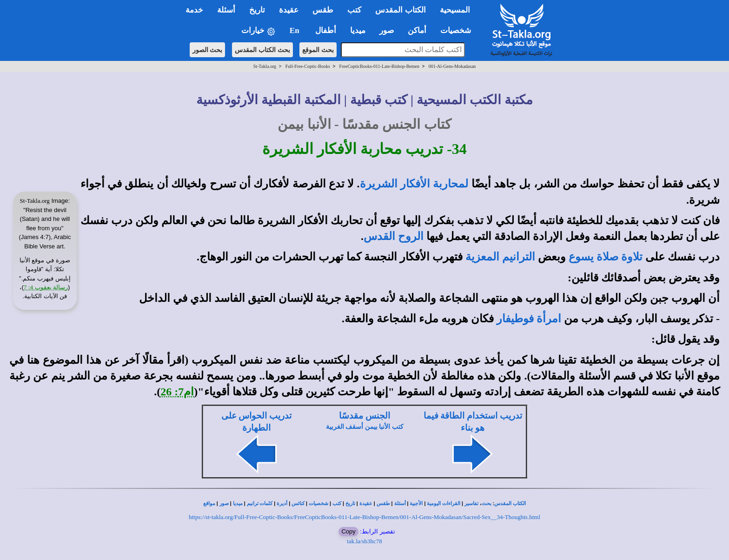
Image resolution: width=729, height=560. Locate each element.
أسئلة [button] (226, 10)
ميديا (238, 503)
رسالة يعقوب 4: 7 (46, 287)
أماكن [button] (417, 30)
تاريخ (350, 503)
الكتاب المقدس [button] (400, 10)
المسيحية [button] (455, 10)
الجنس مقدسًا (364, 416)
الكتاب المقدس (510, 503)
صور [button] (387, 30)
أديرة (282, 503)
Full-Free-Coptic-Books (308, 66)
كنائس (298, 503)
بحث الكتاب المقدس (262, 50)
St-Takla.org (265, 66)
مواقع (209, 503)
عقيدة (366, 503)
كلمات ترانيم (260, 503)
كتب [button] (354, 10)
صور (224, 503)
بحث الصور (208, 50)
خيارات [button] (258, 31)
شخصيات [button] (459, 30)
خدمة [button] (194, 10)
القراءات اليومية (444, 503)
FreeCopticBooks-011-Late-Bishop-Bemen (379, 66)
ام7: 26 (177, 392)
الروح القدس (394, 236)
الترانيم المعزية (500, 257)
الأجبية (416, 503)
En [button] (295, 30)
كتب (337, 503)
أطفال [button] (326, 30)
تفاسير (471, 503)
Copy (348, 531)
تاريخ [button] (257, 10)
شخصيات (318, 503)
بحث (487, 503)
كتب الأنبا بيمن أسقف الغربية (365, 427)
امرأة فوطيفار (529, 319)
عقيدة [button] (289, 10)
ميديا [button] (358, 30)
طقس (383, 503)
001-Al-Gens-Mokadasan (452, 66)
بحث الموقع (318, 50)
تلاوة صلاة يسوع (606, 257)
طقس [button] (323, 10)
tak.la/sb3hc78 (364, 541)
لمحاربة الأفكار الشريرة (414, 184)
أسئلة (400, 503)
